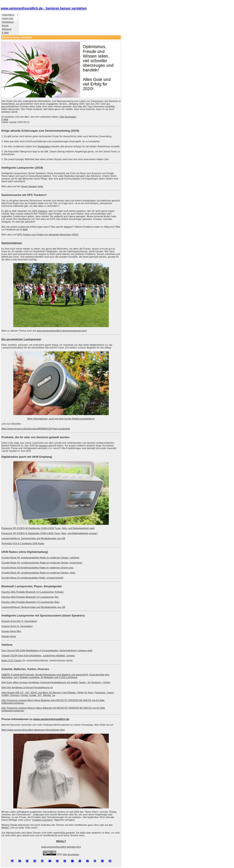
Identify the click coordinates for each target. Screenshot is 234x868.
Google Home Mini (11, 631)
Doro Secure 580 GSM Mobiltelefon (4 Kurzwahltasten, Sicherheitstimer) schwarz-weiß (47, 651)
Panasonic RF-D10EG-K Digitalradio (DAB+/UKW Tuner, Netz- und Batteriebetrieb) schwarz (49, 533)
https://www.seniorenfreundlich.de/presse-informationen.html (33, 730)
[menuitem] (10, 15)
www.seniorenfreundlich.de (51, 719)
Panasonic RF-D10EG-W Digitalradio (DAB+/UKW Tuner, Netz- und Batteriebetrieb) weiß (48, 528)
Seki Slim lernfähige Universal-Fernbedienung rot (27, 688)
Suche (5, 26)
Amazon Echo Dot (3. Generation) (19, 621)
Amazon (43, 446)
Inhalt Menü (8, 15)
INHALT (5, 828)
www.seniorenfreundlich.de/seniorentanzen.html (62, 331)
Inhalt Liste (8, 18)
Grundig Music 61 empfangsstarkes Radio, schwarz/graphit (32, 578)
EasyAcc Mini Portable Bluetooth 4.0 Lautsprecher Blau (30, 602)
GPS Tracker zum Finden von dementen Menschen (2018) (48, 235)
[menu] (10, 24)
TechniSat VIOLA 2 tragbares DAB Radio (23, 544)
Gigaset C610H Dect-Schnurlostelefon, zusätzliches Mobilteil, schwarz (38, 656)
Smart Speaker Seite (32, 186)
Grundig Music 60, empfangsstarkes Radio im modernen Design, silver (38, 573)
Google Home (9, 636)
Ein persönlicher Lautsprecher (21, 339)
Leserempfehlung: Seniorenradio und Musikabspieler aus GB (33, 538)
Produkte (7, 437)
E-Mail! (24, 230)
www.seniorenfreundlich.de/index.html (61, 847)
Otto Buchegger (68, 117)
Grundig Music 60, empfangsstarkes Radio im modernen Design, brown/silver (42, 563)
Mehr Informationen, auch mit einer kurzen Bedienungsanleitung (61, 419)
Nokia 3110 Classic (11, 661)
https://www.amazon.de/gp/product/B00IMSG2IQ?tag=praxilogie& (36, 429)
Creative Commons (42, 820)
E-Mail (5, 33)
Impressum (8, 22)
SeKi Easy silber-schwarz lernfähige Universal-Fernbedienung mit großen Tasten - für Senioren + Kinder (56, 682)
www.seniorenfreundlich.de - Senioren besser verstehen (44, 8)
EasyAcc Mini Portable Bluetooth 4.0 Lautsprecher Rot (30, 597)
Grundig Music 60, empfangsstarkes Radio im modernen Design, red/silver (40, 558)
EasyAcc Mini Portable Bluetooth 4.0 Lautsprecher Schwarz (33, 592)
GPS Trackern (40, 211)
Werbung (7, 29)
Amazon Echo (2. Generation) (17, 626)
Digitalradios (44, 146)
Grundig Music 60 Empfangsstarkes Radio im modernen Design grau (37, 568)
